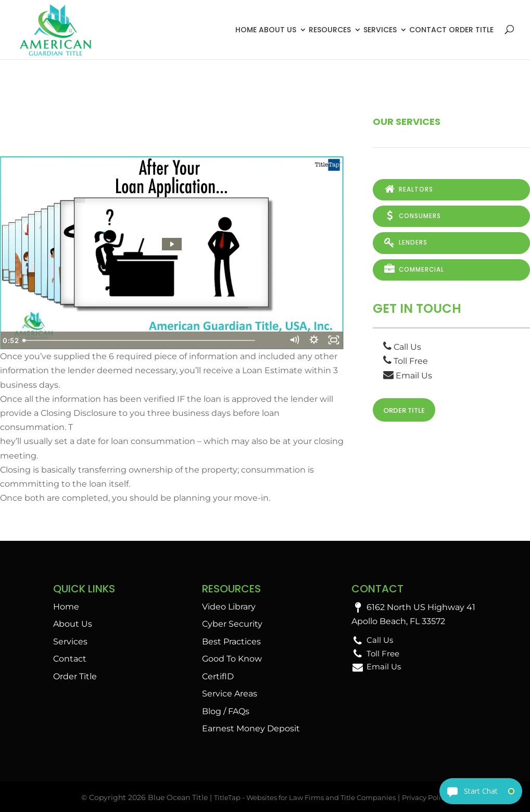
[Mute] (292, 340)
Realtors (408, 189)
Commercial (414, 268)
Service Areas (230, 694)
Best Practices (231, 642)
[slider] (160, 340)
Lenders (405, 242)
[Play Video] (10, 340)
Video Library (229, 607)
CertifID (218, 676)
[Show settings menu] (312, 340)
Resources (330, 30)
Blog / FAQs (226, 711)
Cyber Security (232, 624)
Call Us (402, 345)
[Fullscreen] (333, 340)
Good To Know (232, 659)
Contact (428, 30)
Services (380, 30)
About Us (277, 30)
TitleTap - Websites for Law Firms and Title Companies (302, 797)
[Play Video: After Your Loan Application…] (172, 244)
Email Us (408, 373)
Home (246, 30)
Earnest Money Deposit (251, 728)
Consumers (412, 215)
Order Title (471, 30)
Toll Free (406, 359)
